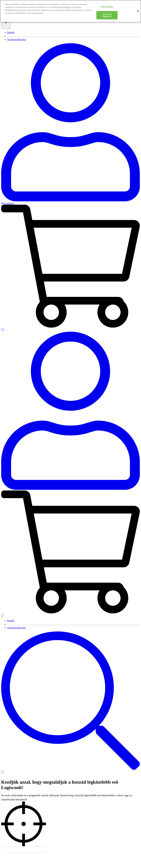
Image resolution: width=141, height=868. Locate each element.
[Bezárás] (138, 11)
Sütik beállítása (107, 7)
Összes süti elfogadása (107, 15)
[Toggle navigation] (2, 772)
